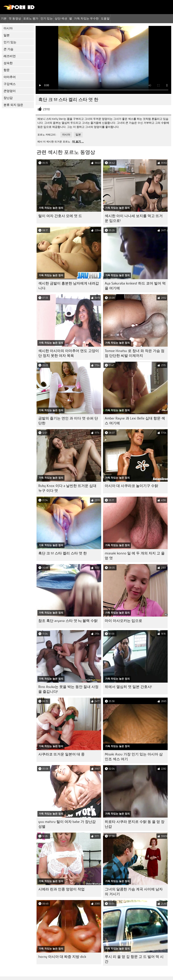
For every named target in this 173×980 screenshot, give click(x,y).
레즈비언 (10, 56)
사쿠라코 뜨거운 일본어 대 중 (61, 754)
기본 (4, 18)
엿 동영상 (15, 18)
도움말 (105, 18)
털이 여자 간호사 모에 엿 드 (60, 216)
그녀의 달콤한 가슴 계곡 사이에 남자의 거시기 (134, 892)
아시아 (8, 28)
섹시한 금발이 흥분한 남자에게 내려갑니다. (69, 286)
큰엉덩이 (10, 91)
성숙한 (8, 63)
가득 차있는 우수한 (86, 18)
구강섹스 (10, 84)
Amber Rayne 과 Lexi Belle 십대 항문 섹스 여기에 (135, 421)
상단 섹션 (61, 18)
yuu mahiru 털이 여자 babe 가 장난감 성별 (67, 824)
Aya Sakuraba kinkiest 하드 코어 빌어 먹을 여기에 (135, 286)
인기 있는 (47, 18)
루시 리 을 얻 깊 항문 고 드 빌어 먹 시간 (134, 959)
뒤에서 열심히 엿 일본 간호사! (128, 687)
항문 (7, 70)
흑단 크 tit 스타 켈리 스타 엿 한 (63, 553)
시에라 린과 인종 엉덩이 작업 (61, 889)
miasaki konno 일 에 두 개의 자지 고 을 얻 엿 (135, 556)
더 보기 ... (78, 142)
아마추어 (10, 77)
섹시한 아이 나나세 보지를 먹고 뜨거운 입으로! (134, 218)
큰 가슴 (8, 49)
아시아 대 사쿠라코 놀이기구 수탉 (131, 486)
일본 (7, 35)
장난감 (8, 98)
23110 (46, 109)
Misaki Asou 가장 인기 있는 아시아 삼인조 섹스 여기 (134, 757)
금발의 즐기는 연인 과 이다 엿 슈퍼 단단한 (68, 421)
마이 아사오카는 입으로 (123, 621)
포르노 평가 (31, 18)
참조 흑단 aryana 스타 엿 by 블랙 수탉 (68, 621)
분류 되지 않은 (13, 105)
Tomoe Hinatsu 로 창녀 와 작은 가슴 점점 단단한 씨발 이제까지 (135, 353)
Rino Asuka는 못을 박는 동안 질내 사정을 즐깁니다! (68, 689)
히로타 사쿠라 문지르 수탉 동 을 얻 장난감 (135, 824)
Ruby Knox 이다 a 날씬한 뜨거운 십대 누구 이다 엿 (67, 488)
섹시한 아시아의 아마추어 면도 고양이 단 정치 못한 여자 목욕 (69, 353)
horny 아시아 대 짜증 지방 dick (62, 957)
